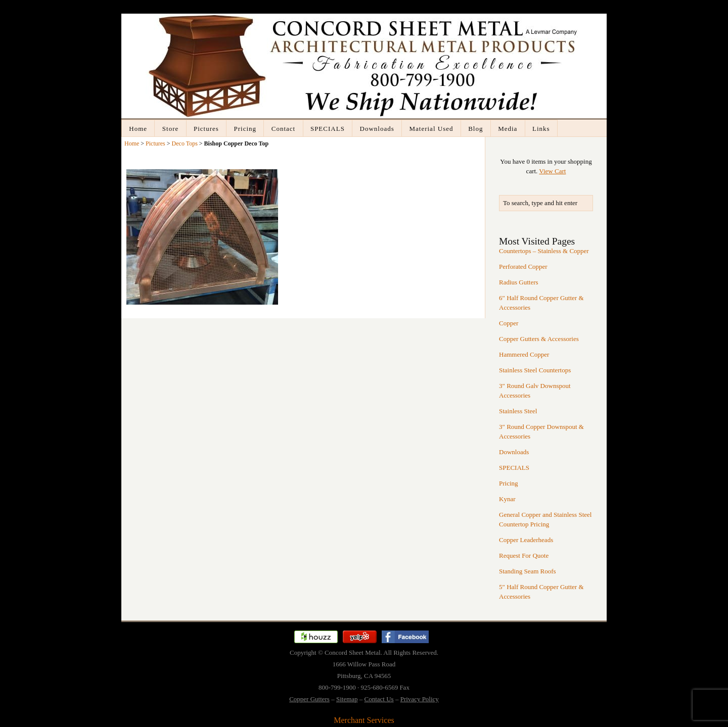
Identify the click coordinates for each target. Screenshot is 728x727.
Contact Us (379, 699)
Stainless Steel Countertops (535, 370)
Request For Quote (524, 555)
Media (508, 129)
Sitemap (347, 699)
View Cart (552, 171)
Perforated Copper (523, 266)
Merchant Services (364, 720)
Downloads (377, 129)
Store (170, 129)
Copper (509, 323)
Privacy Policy (420, 699)
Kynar (507, 499)
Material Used (431, 129)
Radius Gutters (519, 282)
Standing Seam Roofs (528, 571)
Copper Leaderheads (526, 540)
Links (541, 129)
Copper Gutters (309, 699)
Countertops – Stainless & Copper (544, 251)
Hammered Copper (524, 354)
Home (138, 129)
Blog (475, 129)
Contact (283, 129)
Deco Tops (185, 143)
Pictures (206, 129)
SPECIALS (328, 129)
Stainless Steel (518, 411)
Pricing (245, 129)
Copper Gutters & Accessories (539, 339)
